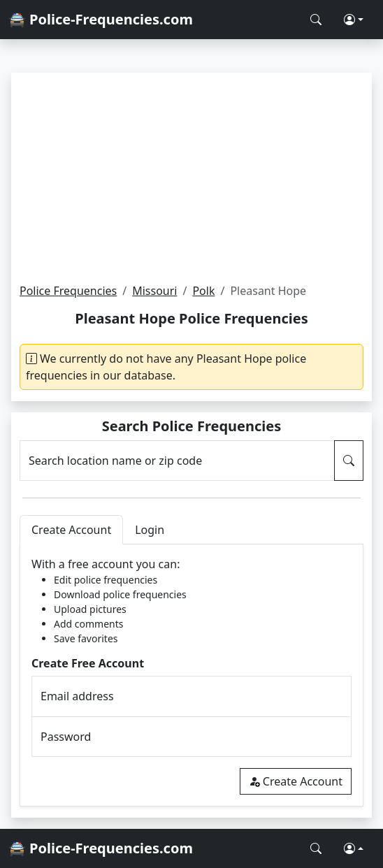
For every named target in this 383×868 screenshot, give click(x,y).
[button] (354, 20)
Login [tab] (150, 530)
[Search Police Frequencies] (316, 20)
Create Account (296, 781)
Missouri (154, 291)
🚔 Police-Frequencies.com (101, 19)
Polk (203, 291)
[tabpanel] (191, 675)
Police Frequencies (68, 291)
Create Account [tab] (71, 530)
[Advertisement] (191, 178)
